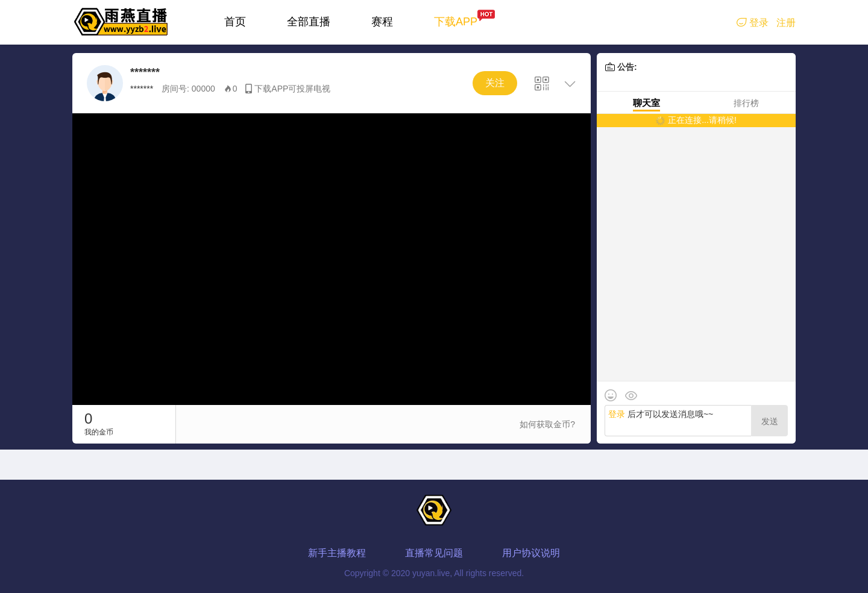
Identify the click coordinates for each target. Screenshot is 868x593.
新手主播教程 (337, 553)
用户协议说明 (531, 553)
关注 (495, 83)
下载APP (456, 22)
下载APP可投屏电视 (292, 89)
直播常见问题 (434, 553)
